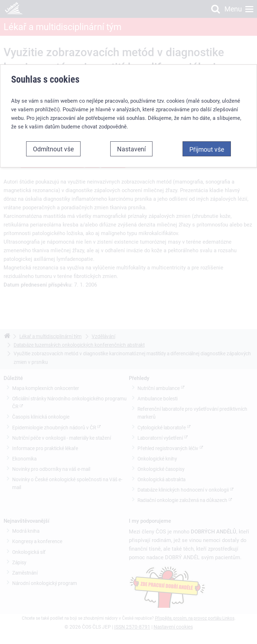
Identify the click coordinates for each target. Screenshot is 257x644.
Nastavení (131, 149)
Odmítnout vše (53, 149)
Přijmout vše (207, 149)
